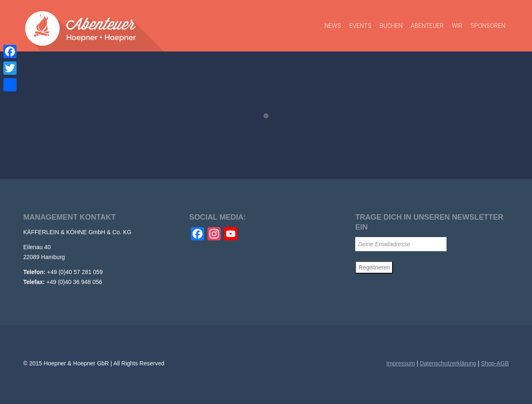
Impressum (401, 363)
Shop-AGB (495, 363)
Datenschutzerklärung (448, 363)
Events (360, 26)
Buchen (391, 26)
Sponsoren (488, 26)
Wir (457, 26)
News (333, 26)
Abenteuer (427, 26)
